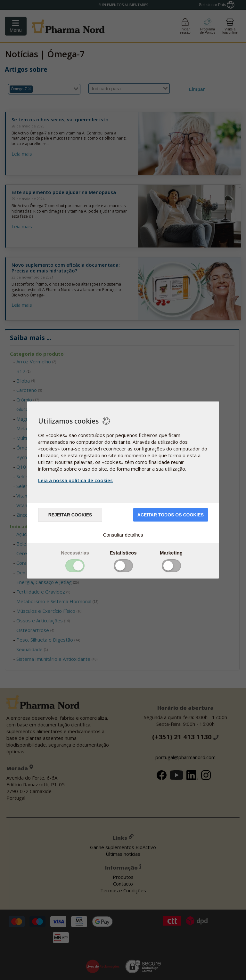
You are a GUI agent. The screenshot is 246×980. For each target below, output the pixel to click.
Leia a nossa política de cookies (75, 480)
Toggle (75, 566)
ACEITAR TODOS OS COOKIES (171, 515)
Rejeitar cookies (70, 515)
